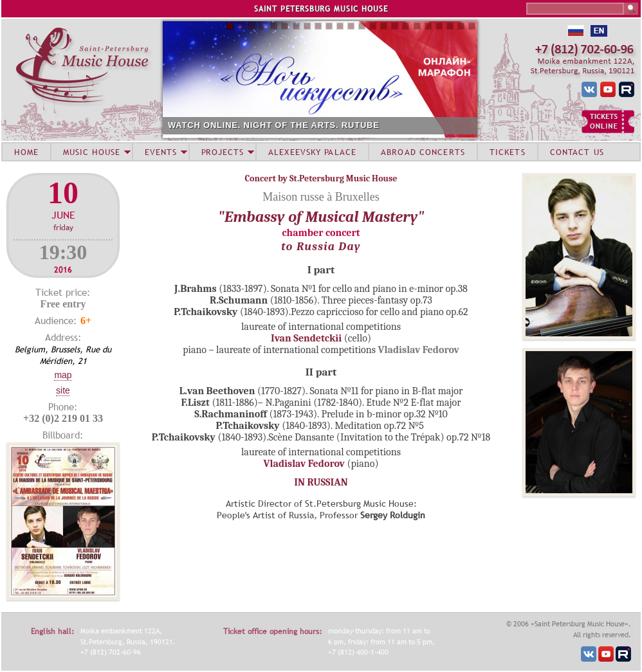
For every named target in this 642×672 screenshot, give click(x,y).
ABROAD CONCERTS (423, 152)
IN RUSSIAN (321, 482)
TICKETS (508, 152)
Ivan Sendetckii (306, 338)
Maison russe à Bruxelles (321, 197)
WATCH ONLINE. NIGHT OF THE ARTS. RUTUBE (274, 125)
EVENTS (161, 152)
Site (63, 390)
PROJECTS (223, 152)
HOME (26, 152)
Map (63, 375)
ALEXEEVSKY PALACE (312, 152)
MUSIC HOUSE (91, 152)
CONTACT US (577, 152)
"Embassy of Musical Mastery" (321, 217)
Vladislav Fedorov (304, 464)
